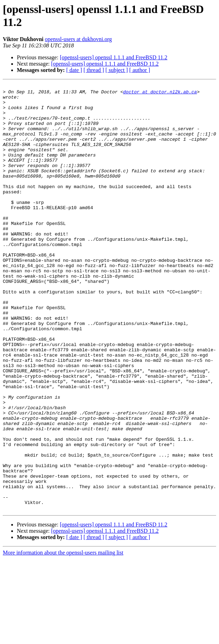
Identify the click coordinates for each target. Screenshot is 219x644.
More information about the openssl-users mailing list (63, 638)
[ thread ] (94, 70)
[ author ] (140, 70)
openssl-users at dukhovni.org (78, 39)
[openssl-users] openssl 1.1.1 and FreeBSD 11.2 (114, 57)
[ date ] (74, 70)
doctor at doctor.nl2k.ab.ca (160, 94)
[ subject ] (117, 70)
